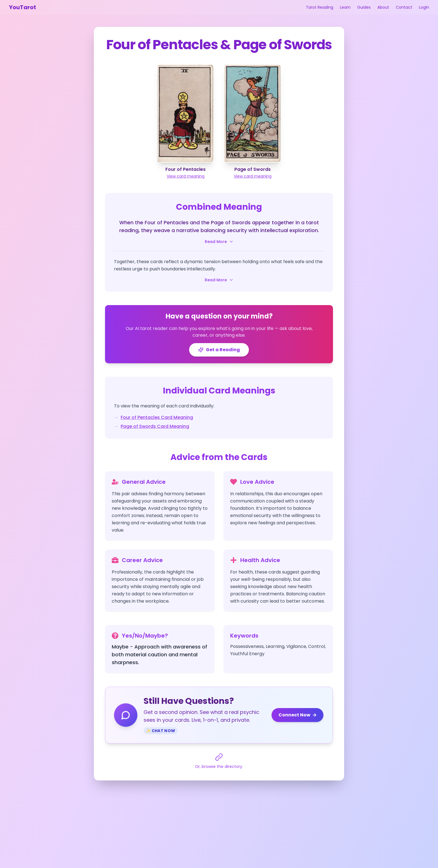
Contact (404, 7)
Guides (364, 7)
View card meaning (186, 176)
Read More (219, 242)
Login (424, 7)
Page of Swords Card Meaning (155, 426)
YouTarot (22, 7)
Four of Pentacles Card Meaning (157, 417)
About (383, 7)
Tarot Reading (320, 7)
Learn (345, 7)
